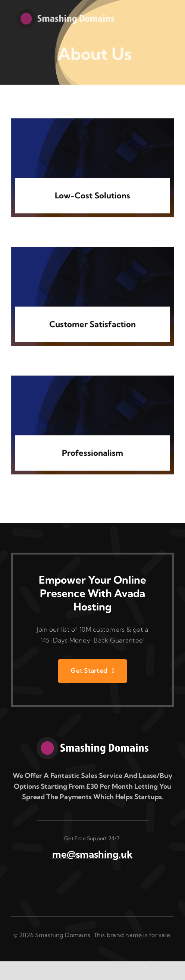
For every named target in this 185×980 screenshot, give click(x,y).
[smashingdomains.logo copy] (92, 740)
